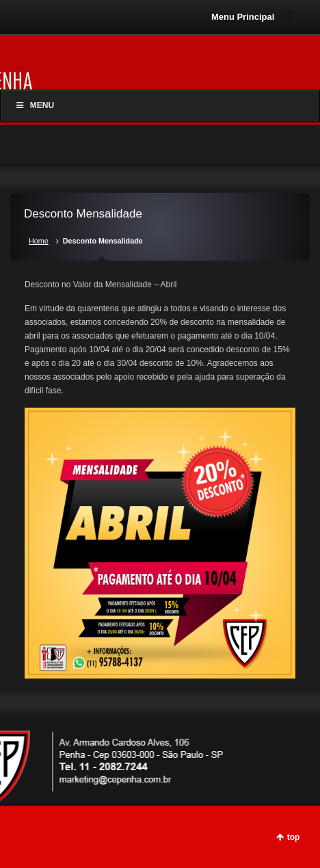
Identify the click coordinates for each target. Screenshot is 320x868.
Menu (34, 105)
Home (39, 241)
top (294, 837)
